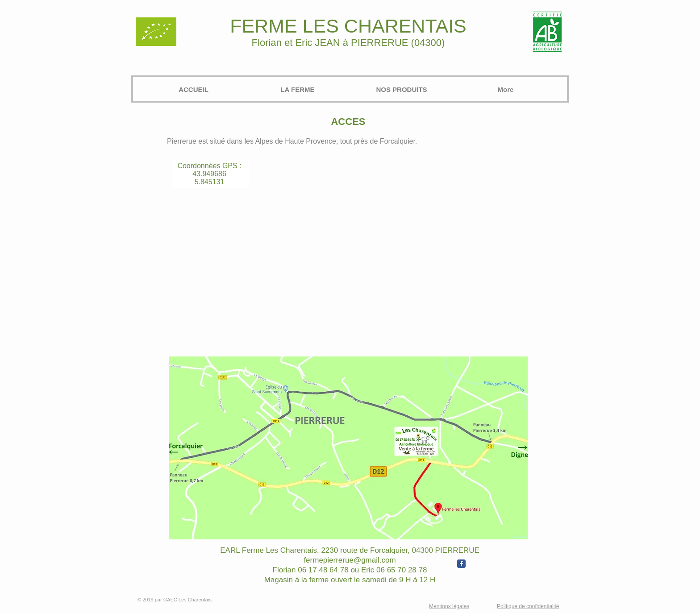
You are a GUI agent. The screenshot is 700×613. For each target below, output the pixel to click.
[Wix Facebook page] (461, 564)
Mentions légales (449, 606)
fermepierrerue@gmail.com (350, 560)
